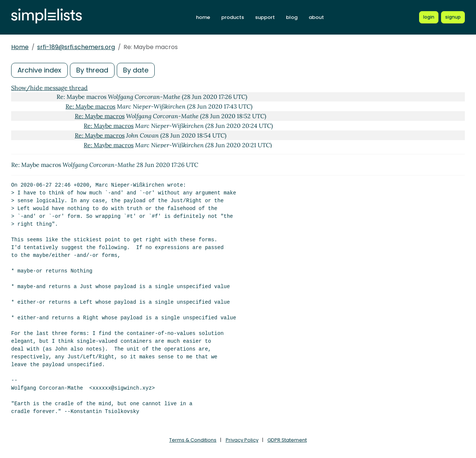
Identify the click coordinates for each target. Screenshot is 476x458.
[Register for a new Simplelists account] (453, 17)
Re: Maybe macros (90, 106)
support (265, 17)
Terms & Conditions (193, 440)
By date (136, 70)
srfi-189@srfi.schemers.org (76, 47)
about (316, 17)
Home (20, 47)
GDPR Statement (287, 440)
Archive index (39, 70)
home (203, 17)
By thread (92, 70)
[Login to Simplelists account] (429, 17)
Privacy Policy (242, 440)
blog (292, 17)
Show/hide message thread (49, 88)
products (233, 17)
